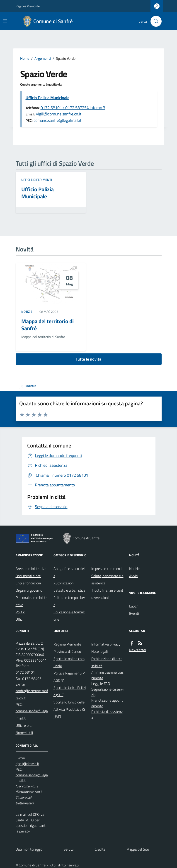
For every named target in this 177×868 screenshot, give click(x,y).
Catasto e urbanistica (69, 590)
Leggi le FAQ (101, 684)
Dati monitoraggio (29, 849)
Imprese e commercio (107, 569)
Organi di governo (29, 590)
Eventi (134, 613)
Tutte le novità (88, 359)
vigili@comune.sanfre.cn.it (59, 114)
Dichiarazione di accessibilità (107, 662)
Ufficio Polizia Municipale (47, 98)
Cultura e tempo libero (69, 601)
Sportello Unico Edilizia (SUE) (70, 691)
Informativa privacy (106, 644)
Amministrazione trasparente (107, 675)
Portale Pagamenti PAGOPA (69, 677)
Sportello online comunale (69, 662)
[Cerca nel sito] (154, 21)
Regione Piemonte (28, 6)
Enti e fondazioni (28, 583)
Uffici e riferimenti (37, 180)
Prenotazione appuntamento (107, 703)
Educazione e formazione (69, 616)
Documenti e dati (28, 576)
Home (25, 58)
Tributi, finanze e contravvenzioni (107, 594)
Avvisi (134, 576)
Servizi (69, 849)
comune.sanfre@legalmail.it (57, 120)
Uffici (19, 619)
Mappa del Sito (138, 849)
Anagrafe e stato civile (69, 572)
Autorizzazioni (64, 583)
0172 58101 (25, 672)
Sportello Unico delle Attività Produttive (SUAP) (69, 709)
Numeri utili (24, 733)
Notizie (27, 312)
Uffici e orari (24, 725)
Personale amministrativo (31, 601)
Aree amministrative (31, 569)
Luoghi (134, 606)
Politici (21, 612)
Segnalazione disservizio (107, 692)
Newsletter (138, 650)
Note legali (99, 651)
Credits (100, 849)
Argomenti (43, 58)
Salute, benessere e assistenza (107, 579)
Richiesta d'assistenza (107, 714)
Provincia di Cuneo (67, 651)
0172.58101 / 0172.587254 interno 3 (73, 108)
